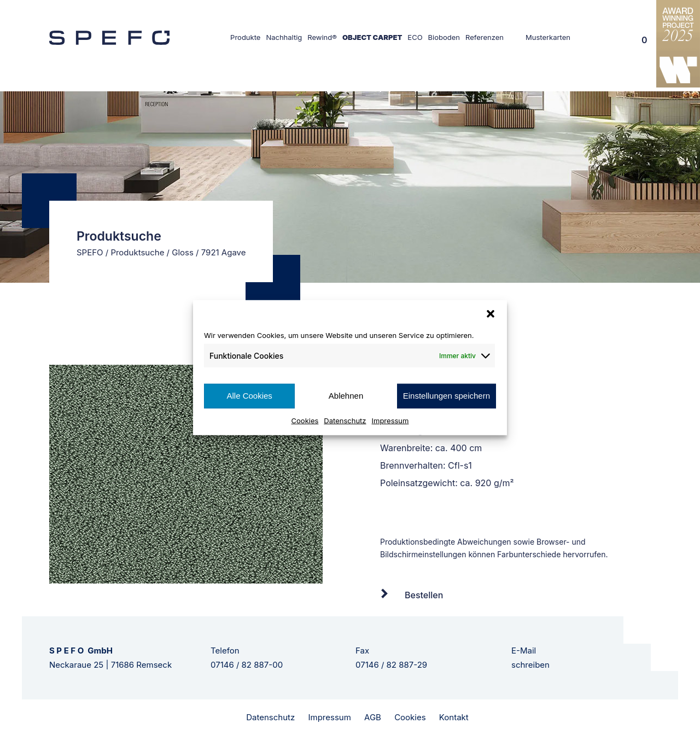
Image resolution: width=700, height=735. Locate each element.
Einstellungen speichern (447, 396)
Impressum (390, 420)
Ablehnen (346, 396)
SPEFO (90, 252)
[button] (491, 314)
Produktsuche (137, 252)
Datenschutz (345, 420)
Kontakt (454, 717)
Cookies (305, 420)
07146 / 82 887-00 (247, 665)
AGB (373, 717)
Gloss (183, 252)
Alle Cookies (249, 396)
